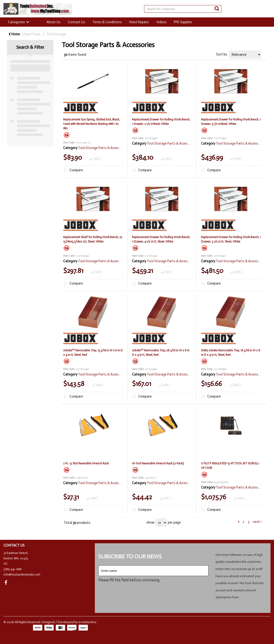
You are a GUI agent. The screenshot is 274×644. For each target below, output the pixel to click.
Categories (17, 22)
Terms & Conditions (107, 22)
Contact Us (76, 22)
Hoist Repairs (139, 22)
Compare (73, 170)
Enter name (100, 565)
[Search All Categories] (183, 9)
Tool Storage (56, 34)
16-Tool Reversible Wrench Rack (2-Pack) (158, 463)
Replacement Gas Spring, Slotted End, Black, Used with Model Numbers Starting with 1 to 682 (91, 124)
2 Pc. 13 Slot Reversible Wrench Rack (86, 463)
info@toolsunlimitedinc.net (22, 574)
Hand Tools (32, 34)
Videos (162, 22)
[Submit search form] (217, 9)
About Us (53, 22)
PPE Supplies (183, 22)
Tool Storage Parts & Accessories (103, 148)
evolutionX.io (87, 622)
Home (14, 34)
